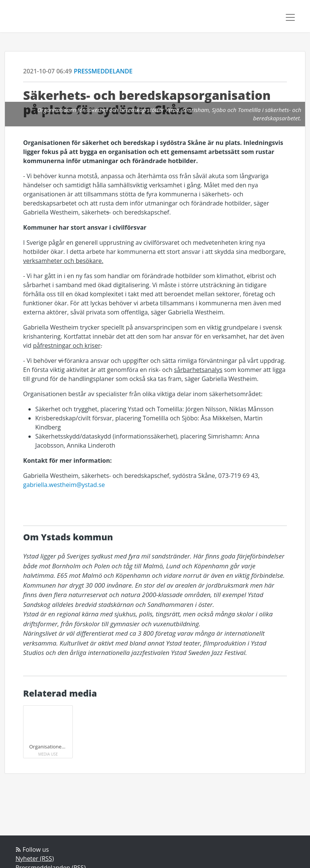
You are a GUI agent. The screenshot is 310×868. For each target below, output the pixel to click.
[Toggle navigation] (290, 17)
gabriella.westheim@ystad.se (64, 485)
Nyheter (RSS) (35, 859)
